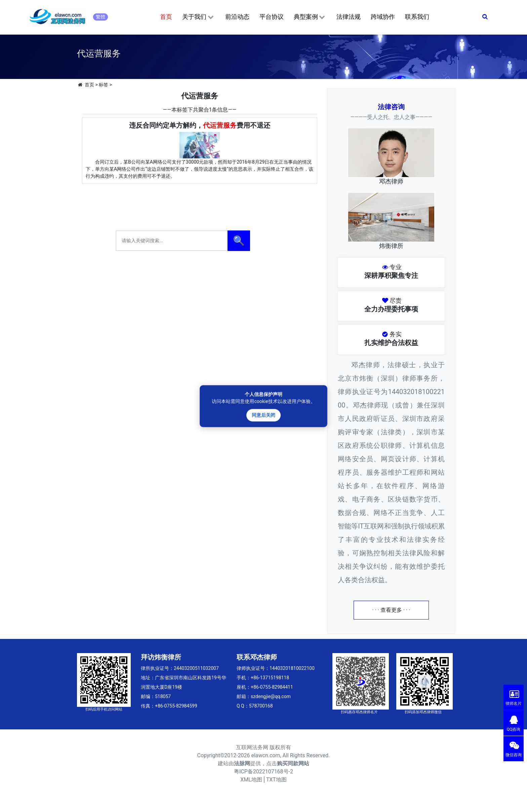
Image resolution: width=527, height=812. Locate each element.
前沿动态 (237, 17)
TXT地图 (276, 780)
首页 (166, 17)
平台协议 (272, 17)
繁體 (100, 17)
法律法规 (349, 17)
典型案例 (310, 17)
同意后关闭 (263, 415)
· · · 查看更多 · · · (391, 610)
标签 (104, 85)
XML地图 (251, 780)
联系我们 (417, 17)
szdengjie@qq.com (271, 696)
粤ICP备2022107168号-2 (263, 772)
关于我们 (198, 17)
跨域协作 (383, 17)
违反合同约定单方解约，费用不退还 (200, 125)
